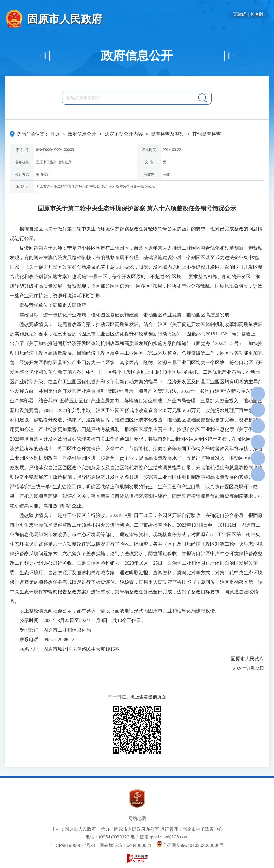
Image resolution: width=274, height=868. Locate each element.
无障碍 (240, 14)
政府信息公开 (137, 56)
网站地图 (137, 818)
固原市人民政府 (65, 19)
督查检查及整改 (168, 134)
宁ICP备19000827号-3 (72, 845)
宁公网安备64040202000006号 (190, 845)
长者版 (257, 14)
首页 (55, 134)
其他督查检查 (207, 134)
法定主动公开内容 (124, 134)
